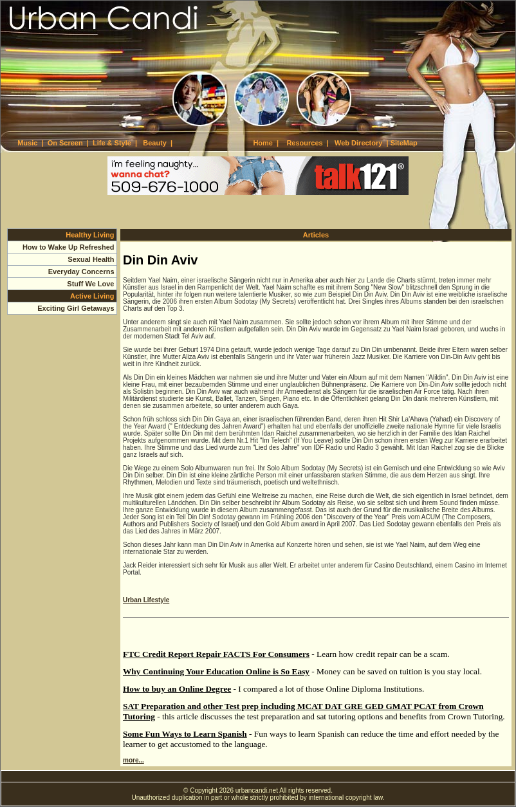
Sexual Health (91, 259)
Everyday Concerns (81, 272)
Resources (304, 143)
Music (27, 143)
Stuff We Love (90, 284)
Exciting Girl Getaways (76, 308)
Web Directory (358, 143)
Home (263, 143)
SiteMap (404, 143)
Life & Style (112, 143)
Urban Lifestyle (146, 600)
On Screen (65, 143)
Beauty (155, 143)
